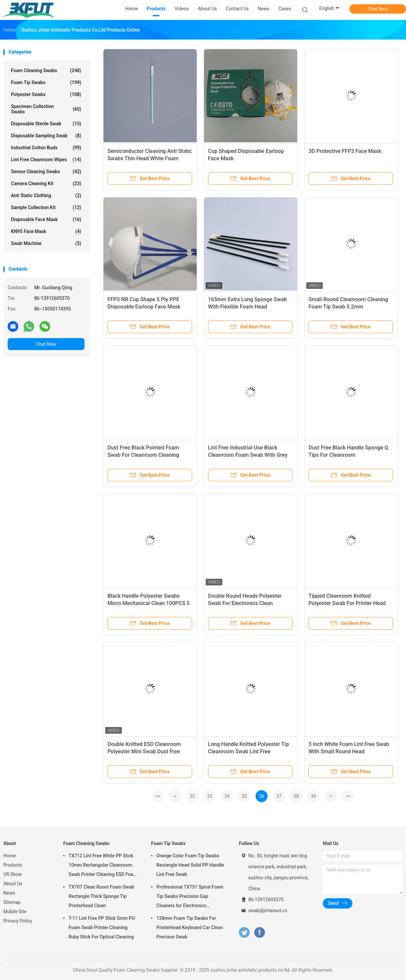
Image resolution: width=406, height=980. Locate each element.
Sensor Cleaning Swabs (46, 172)
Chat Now (378, 9)
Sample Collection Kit (46, 207)
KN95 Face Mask (46, 231)
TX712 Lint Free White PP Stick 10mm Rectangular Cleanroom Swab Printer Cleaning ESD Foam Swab (103, 866)
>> (348, 796)
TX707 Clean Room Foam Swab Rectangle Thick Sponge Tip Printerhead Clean (101, 896)
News (9, 893)
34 (227, 796)
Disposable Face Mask (46, 219)
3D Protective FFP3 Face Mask (345, 151)
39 (313, 796)
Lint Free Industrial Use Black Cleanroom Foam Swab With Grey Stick (248, 455)
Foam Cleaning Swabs (46, 70)
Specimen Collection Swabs (46, 109)
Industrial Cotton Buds (46, 148)
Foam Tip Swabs (46, 82)
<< (158, 796)
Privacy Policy (18, 921)
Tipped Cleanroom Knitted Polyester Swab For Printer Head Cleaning (347, 603)
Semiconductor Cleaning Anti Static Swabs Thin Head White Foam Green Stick (150, 158)
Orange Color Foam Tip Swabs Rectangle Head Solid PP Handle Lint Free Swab (190, 865)
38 (296, 796)
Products (13, 865)
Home (10, 856)
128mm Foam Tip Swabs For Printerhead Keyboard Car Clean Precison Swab (190, 927)
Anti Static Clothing (46, 195)
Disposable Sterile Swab (46, 124)
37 (279, 796)
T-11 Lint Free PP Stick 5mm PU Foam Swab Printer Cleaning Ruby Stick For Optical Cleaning (102, 927)
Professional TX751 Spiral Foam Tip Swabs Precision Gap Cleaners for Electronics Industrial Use (190, 897)
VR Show (13, 874)
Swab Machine (46, 243)
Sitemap (12, 902)
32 (192, 796)
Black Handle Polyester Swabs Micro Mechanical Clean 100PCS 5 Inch (149, 603)
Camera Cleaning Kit (46, 184)
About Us (13, 884)
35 (244, 796)
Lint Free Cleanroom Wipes (46, 160)
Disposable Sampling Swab (46, 136)
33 (210, 796)
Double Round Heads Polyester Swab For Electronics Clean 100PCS (245, 603)
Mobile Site (15, 912)
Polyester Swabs (46, 94)
